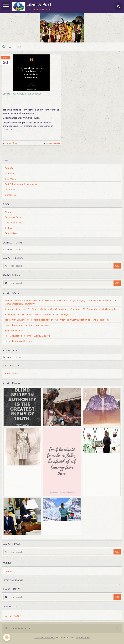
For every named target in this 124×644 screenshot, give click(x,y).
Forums (9, 571)
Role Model (11, 179)
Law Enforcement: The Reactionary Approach (28, 325)
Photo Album (12, 373)
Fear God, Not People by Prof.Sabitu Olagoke (28, 336)
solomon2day (12, 143)
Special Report (53, 143)
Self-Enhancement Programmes (21, 184)
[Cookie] (7, 637)
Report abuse (83, 637)
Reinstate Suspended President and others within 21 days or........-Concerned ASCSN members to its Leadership (61, 309)
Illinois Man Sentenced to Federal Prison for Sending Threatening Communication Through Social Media (57, 320)
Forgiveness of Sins (15, 330)
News (8, 212)
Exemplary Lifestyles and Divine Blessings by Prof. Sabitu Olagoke (38, 314)
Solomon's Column (14, 217)
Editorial (9, 168)
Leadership (11, 189)
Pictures (9, 228)
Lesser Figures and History (18, 341)
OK (117, 266)
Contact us (11, 195)
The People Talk (13, 223)
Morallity (9, 173)
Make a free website (45, 637)
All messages (13, 616)
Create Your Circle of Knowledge (22, 93)
